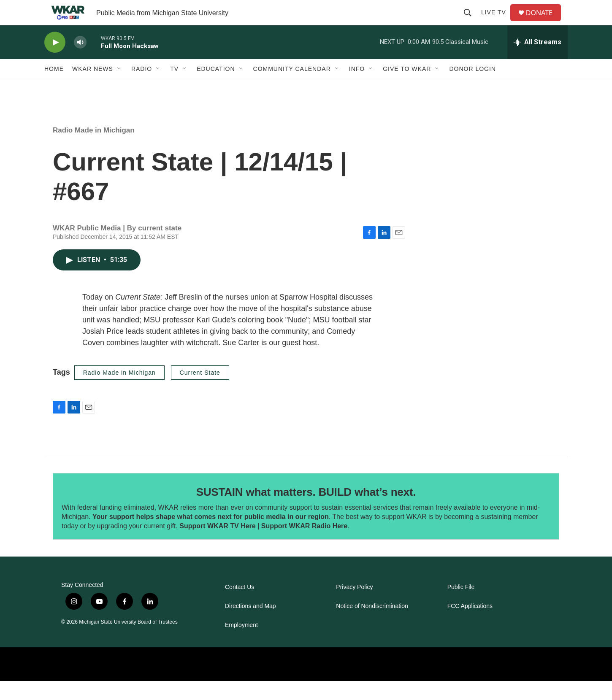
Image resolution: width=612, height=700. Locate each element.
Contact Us (240, 606)
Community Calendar (292, 88)
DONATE (544, 22)
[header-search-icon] (471, 22)
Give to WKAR (407, 88)
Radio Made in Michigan (94, 149)
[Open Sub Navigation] (119, 88)
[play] (55, 61)
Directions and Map (250, 625)
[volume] (80, 61)
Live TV (497, 22)
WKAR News (93, 88)
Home (54, 88)
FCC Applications (470, 625)
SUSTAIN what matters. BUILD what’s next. (306, 511)
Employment (241, 644)
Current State (200, 392)
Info (357, 88)
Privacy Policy (354, 606)
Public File (461, 606)
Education (216, 88)
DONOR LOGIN (473, 88)
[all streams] (538, 61)
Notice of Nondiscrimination (372, 625)
